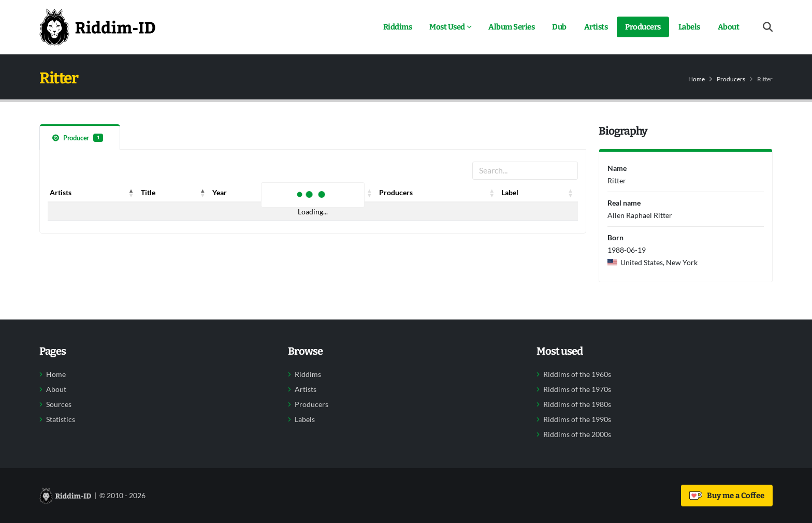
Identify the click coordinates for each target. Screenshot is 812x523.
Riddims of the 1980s (577, 404)
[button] (132, 193)
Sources (59, 404)
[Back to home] (97, 27)
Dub (559, 27)
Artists (596, 27)
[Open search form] (768, 27)
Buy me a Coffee (727, 496)
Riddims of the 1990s (577, 419)
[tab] (80, 137)
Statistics (61, 419)
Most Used (447, 27)
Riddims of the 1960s (577, 374)
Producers (643, 27)
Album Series (511, 27)
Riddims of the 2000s (577, 434)
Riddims (398, 27)
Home (697, 79)
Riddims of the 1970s (577, 389)
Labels (689, 27)
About (729, 27)
